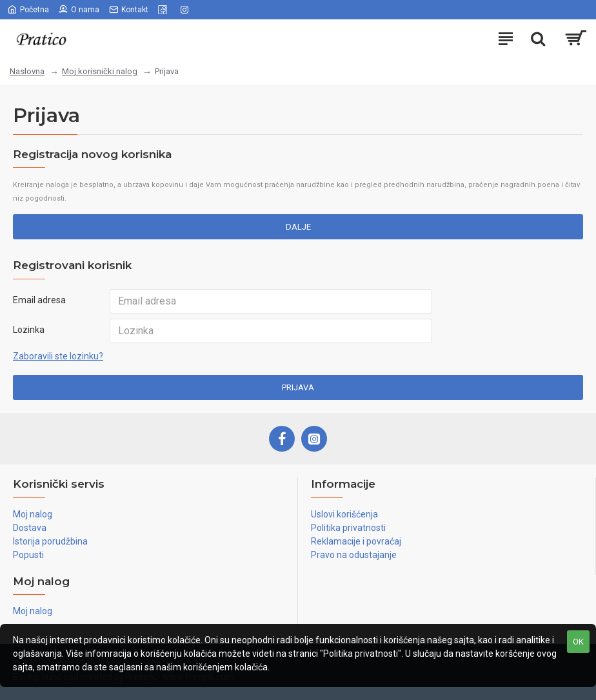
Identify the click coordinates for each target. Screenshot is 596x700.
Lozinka (29, 330)
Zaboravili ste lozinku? (58, 356)
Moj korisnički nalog (100, 71)
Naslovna (27, 71)
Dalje (298, 227)
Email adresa (39, 300)
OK (578, 642)
